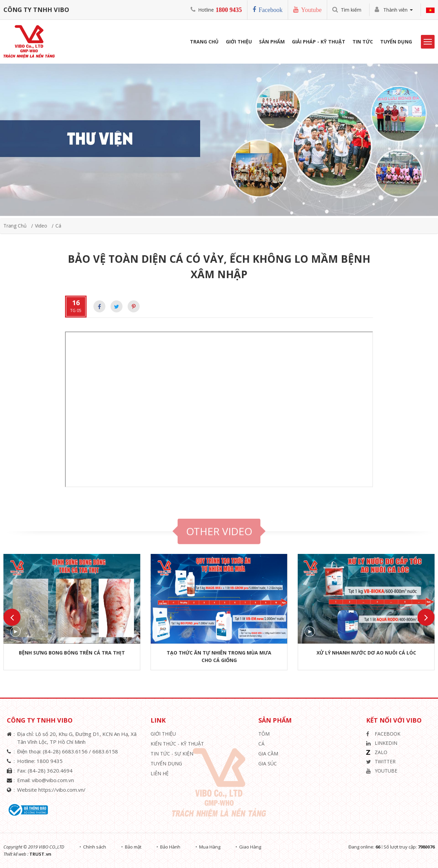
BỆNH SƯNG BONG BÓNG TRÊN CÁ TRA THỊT (72, 653)
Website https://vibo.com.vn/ (51, 790)
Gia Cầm (268, 754)
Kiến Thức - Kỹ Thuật (177, 744)
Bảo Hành (170, 847)
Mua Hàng (210, 847)
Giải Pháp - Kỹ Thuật (319, 42)
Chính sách (95, 847)
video (41, 226)
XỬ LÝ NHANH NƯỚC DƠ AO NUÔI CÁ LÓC (366, 653)
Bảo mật (133, 847)
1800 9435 (229, 10)
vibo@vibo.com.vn (53, 780)
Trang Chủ (204, 42)
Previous (12, 617)
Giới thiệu (163, 734)
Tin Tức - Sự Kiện (172, 754)
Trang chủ (15, 226)
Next (426, 617)
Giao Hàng (250, 847)
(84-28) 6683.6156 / (68, 751)
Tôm (264, 734)
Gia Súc (268, 763)
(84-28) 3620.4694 (50, 770)
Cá (58, 226)
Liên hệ (160, 773)
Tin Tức (363, 42)
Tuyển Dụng (396, 42)
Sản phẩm (272, 42)
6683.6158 (105, 751)
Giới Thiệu (239, 42)
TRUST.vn (40, 854)
